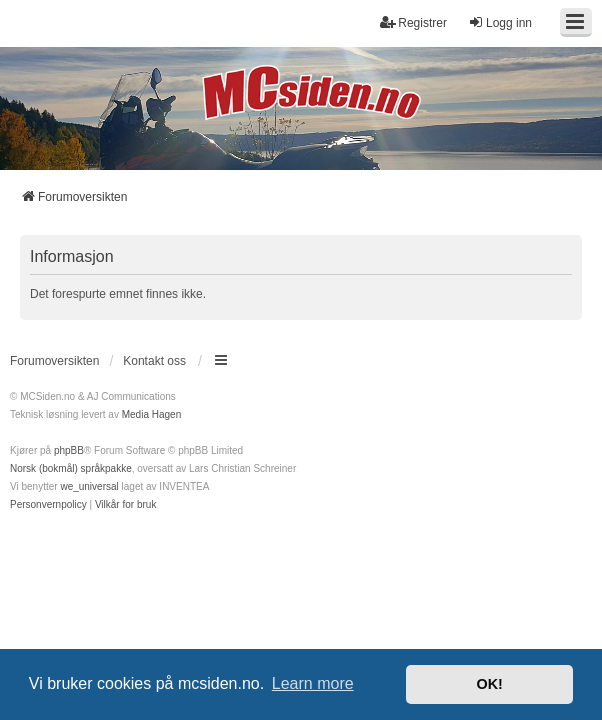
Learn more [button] (313, 683)
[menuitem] (48, 505)
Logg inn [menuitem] (500, 22)
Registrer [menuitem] (413, 22)
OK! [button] (489, 684)
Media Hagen (151, 414)
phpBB (69, 450)
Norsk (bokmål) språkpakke (71, 468)
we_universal (89, 486)
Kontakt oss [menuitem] (154, 361)
